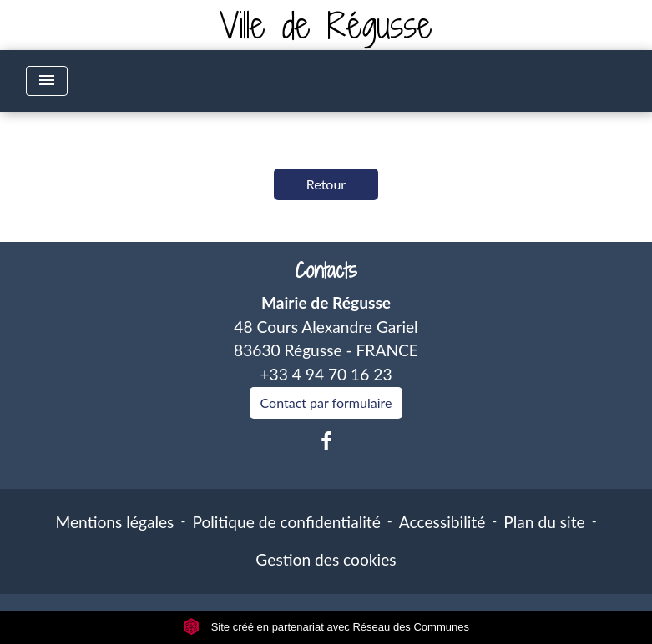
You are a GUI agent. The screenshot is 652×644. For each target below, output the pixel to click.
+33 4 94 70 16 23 (326, 374)
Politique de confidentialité (286, 522)
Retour (326, 184)
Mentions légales (114, 522)
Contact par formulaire (326, 402)
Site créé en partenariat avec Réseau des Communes (326, 627)
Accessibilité (442, 522)
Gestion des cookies (326, 559)
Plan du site (544, 522)
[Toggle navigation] (47, 81)
